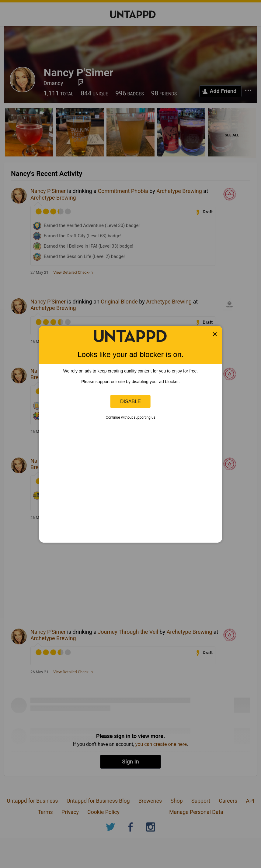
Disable (130, 401)
